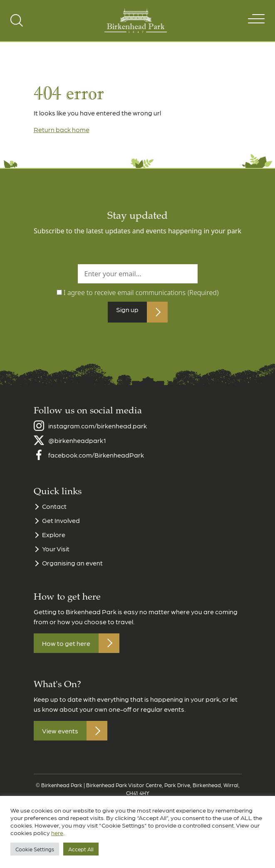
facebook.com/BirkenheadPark (96, 459)
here (57, 833)
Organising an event (72, 567)
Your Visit (56, 553)
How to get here (66, 647)
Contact (54, 510)
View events (60, 735)
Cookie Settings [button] (35, 849)
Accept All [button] (81, 849)
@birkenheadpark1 (77, 444)
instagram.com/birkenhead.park (98, 430)
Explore (54, 539)
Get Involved (61, 524)
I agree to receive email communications (141, 293)
